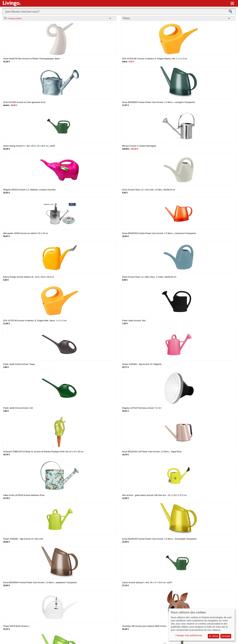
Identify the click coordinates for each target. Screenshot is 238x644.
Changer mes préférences (189, 635)
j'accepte (226, 636)
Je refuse (214, 636)
